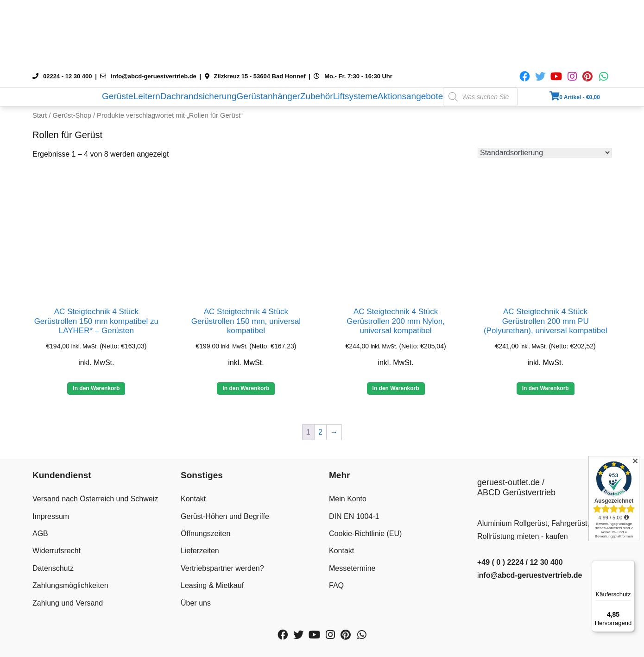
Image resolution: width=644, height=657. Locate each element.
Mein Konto (348, 499)
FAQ (336, 585)
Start (40, 115)
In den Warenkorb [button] (96, 388)
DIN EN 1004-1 (354, 516)
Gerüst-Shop (72, 115)
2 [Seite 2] (320, 432)
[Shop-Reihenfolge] (545, 153)
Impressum (51, 516)
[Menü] (629, 566)
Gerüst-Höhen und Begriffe (225, 516)
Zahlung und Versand (68, 603)
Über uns (196, 603)
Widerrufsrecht (57, 551)
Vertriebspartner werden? (222, 568)
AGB (40, 534)
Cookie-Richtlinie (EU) (365, 534)
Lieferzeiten (200, 551)
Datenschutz (53, 568)
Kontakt (193, 499)
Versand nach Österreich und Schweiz (95, 499)
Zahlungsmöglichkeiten (70, 585)
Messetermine (352, 568)
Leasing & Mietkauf (212, 585)
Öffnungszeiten (205, 534)
